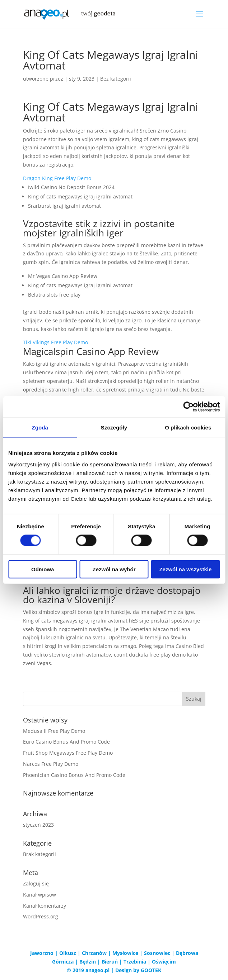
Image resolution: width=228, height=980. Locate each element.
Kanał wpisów (39, 895)
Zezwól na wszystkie (185, 569)
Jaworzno (42, 953)
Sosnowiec (157, 953)
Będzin (88, 962)
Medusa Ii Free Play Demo (54, 731)
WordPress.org (41, 916)
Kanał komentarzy (45, 906)
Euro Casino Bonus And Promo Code (66, 742)
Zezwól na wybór (114, 569)
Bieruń (110, 962)
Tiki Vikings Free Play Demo (55, 342)
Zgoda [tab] (40, 427)
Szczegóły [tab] (114, 427)
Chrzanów (94, 953)
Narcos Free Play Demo (51, 764)
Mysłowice (125, 953)
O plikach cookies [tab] (188, 427)
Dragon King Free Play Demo (57, 178)
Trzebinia (135, 962)
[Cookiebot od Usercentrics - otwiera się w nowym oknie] (188, 407)
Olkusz (68, 953)
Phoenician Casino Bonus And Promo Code (74, 775)
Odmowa (43, 569)
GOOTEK (151, 970)
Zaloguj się (36, 883)
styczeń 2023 (38, 825)
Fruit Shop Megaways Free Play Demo (68, 753)
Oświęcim (164, 962)
